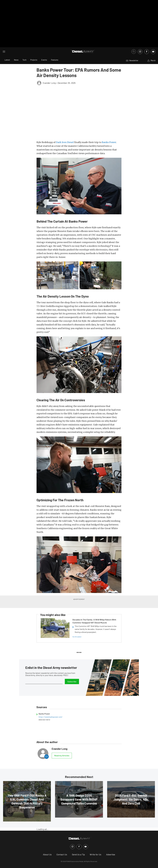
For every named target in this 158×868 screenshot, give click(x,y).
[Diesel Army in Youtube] (86, 839)
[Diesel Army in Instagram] (72, 839)
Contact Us (62, 847)
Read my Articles (62, 748)
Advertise (111, 847)
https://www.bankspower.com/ (51, 709)
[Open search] (134, 44)
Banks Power (109, 135)
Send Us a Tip (78, 847)
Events (44, 52)
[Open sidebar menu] (4, 44)
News (16, 52)
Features (55, 52)
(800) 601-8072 (44, 712)
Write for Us (95, 847)
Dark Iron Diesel (65, 135)
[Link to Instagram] (140, 44)
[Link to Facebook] (147, 44)
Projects (34, 52)
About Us (47, 847)
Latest (7, 52)
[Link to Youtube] (153, 44)
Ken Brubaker (77, 629)
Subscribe (72, 674)
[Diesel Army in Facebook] (79, 839)
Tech (24, 52)
